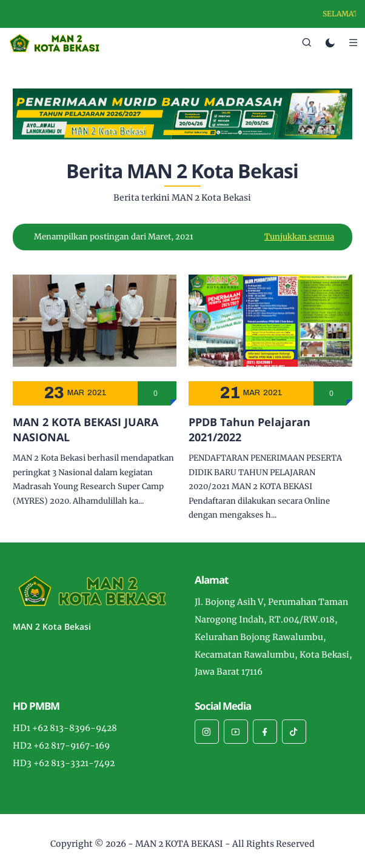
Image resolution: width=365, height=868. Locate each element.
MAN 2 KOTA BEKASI (179, 844)
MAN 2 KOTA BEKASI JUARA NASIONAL (85, 429)
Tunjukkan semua (299, 237)
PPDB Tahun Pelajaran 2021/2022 (249, 429)
